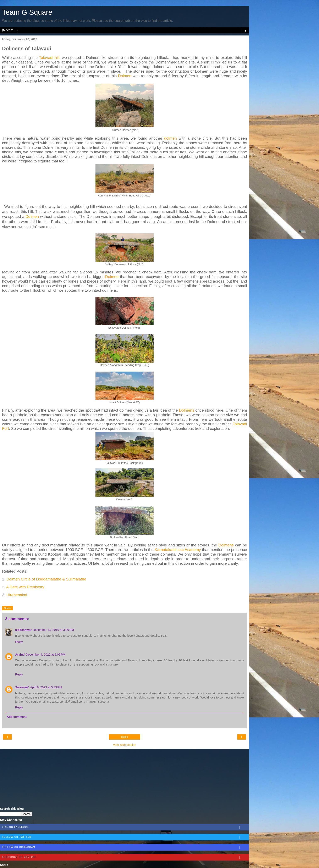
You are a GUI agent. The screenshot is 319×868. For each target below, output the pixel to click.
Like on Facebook (125, 827)
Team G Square (27, 12)
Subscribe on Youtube (125, 857)
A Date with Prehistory (25, 587)
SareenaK (22, 687)
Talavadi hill (49, 58)
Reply (19, 642)
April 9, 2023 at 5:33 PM (46, 687)
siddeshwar (23, 630)
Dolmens (187, 410)
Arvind (20, 655)
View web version (125, 745)
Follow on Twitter (125, 837)
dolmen (170, 138)
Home (125, 737)
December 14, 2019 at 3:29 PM (53, 630)
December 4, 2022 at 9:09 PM (46, 655)
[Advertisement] (125, 778)
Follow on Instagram (125, 847)
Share (7, 608)
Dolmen (125, 76)
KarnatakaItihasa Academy (178, 550)
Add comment (17, 717)
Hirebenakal (17, 595)
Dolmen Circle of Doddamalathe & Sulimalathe (46, 579)
